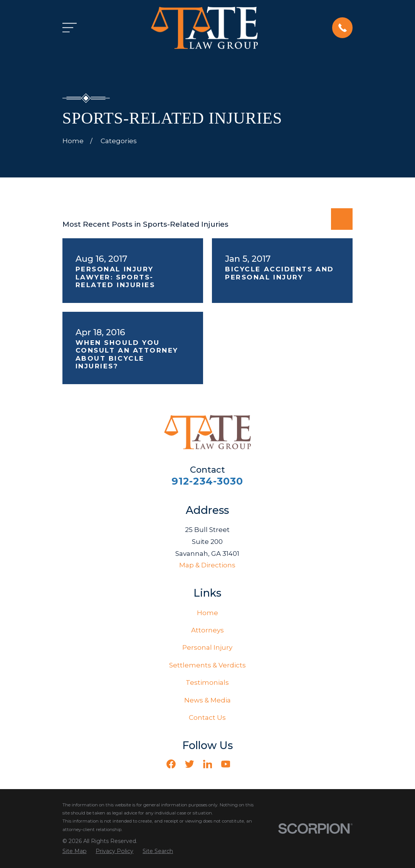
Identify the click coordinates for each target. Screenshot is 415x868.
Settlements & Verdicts (207, 665)
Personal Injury (207, 647)
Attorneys (207, 630)
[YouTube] (226, 764)
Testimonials (207, 682)
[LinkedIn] (208, 764)
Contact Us (207, 717)
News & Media (207, 700)
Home (207, 613)
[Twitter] (190, 764)
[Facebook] (171, 764)
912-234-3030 (207, 481)
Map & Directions (207, 565)
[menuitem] (75, 851)
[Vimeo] (244, 764)
